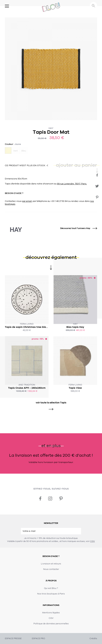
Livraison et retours (51, 564)
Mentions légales (51, 613)
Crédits (93, 639)
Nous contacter (51, 569)
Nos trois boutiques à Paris (51, 594)
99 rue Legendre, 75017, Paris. (72, 184)
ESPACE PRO (38, 639)
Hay (51, 128)
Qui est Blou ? (51, 588)
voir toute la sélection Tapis (51, 403)
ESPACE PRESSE (13, 639)
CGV (92, 541)
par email (27, 201)
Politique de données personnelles (51, 624)
